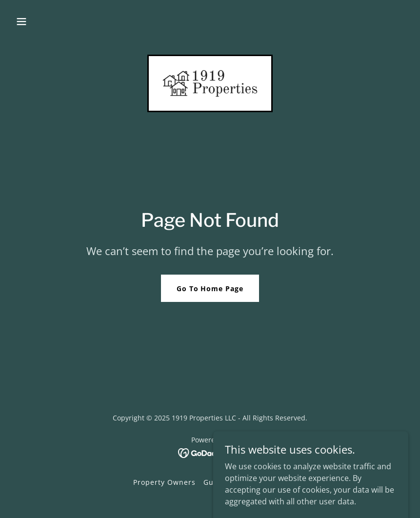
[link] (210, 83)
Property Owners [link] (164, 482)
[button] (21, 21)
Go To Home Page (210, 289)
